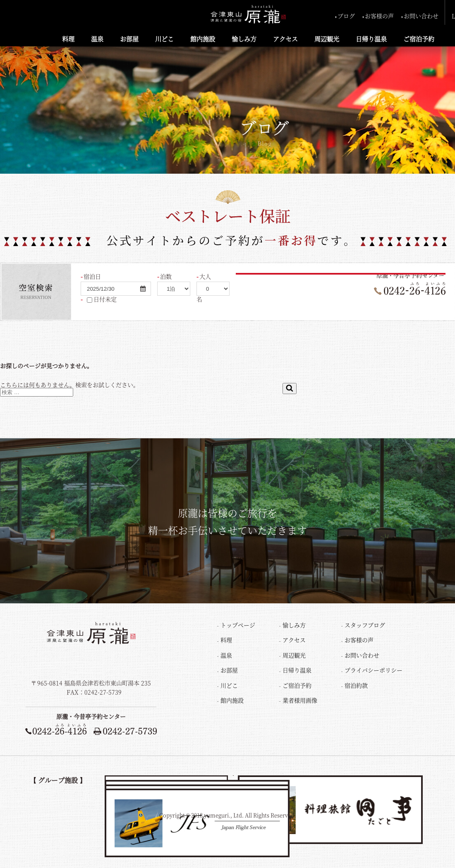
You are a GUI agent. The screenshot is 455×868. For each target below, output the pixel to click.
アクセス (285, 39)
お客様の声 (379, 16)
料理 (68, 39)
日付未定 (100, 299)
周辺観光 (327, 39)
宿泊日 (92, 276)
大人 (205, 276)
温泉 (97, 39)
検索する (263, 285)
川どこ (164, 39)
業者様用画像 (300, 700)
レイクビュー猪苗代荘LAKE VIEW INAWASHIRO (264, 783)
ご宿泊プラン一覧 (323, 306)
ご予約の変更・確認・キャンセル (402, 306)
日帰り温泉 (371, 39)
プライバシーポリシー (374, 670)
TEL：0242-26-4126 (61, 693)
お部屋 (129, 39)
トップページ (238, 625)
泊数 (166, 276)
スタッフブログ (365, 625)
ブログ (346, 16)
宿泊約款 (356, 685)
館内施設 (203, 39)
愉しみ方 (244, 39)
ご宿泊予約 (419, 39)
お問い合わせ (421, 16)
